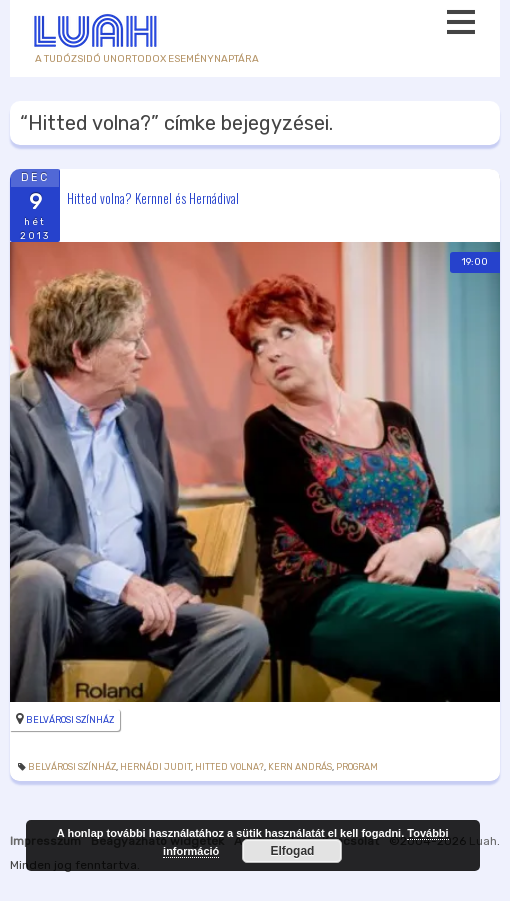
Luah (483, 841)
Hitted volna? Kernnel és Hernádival (153, 197)
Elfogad (292, 851)
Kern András (300, 767)
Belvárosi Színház (70, 720)
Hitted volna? (229, 767)
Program (357, 767)
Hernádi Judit (155, 767)
